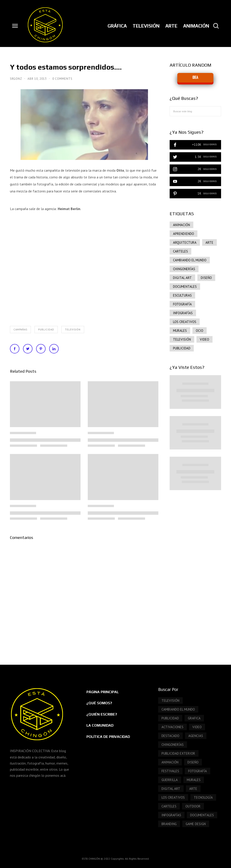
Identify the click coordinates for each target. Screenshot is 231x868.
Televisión (73, 330)
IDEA (195, 78)
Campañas (20, 330)
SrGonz (16, 79)
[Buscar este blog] (195, 111)
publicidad (46, 330)
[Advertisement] (195, 571)
